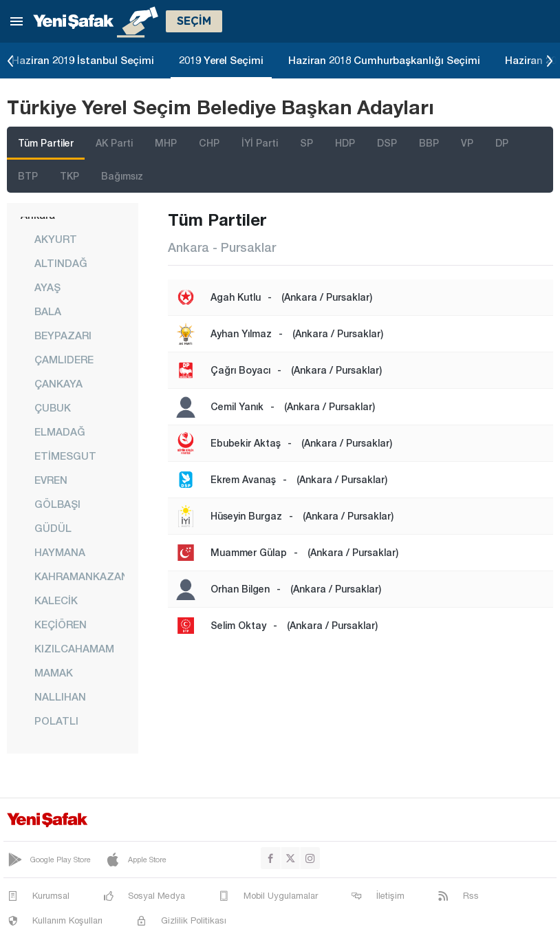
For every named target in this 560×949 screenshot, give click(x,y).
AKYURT (56, 239)
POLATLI (56, 721)
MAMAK (54, 672)
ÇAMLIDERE (64, 359)
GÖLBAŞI (57, 504)
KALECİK (56, 600)
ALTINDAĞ (61, 263)
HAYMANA (60, 552)
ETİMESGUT (65, 456)
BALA (48, 311)
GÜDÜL (53, 528)
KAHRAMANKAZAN (79, 576)
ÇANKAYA (58, 383)
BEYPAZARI (63, 335)
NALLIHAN (60, 696)
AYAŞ (47, 287)
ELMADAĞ (60, 431)
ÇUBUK (53, 407)
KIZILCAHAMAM (74, 648)
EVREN (51, 480)
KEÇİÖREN (61, 624)
